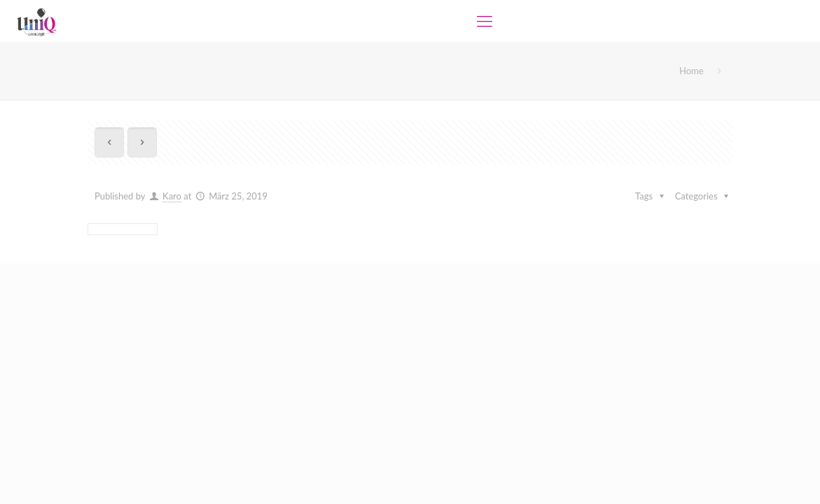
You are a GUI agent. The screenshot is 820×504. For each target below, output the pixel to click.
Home (692, 71)
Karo (172, 196)
